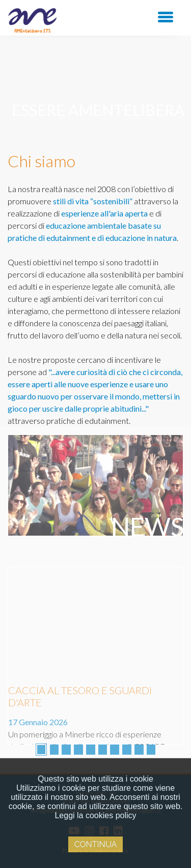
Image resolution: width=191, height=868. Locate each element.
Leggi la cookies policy (95, 815)
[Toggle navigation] (166, 16)
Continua (96, 844)
